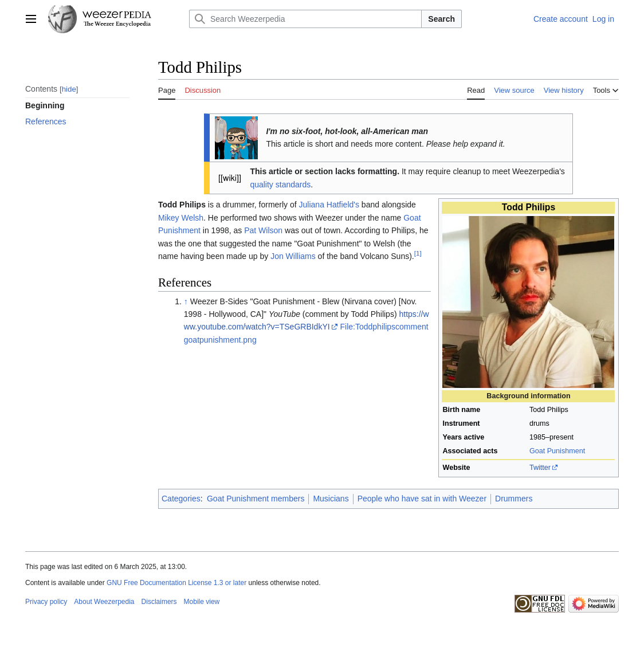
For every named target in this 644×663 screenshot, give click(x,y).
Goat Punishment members (256, 499)
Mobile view (202, 602)
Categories (181, 499)
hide (69, 89)
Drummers (514, 499)
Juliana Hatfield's (329, 205)
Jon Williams (293, 256)
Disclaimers (159, 602)
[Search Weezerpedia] (305, 19)
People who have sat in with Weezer (422, 499)
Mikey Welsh (181, 218)
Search (441, 19)
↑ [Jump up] (186, 301)
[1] (418, 253)
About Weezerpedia (104, 602)
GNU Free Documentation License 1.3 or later (176, 583)
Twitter (540, 468)
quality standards (280, 185)
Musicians (331, 499)
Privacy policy (46, 602)
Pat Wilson (263, 230)
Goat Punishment (557, 451)
